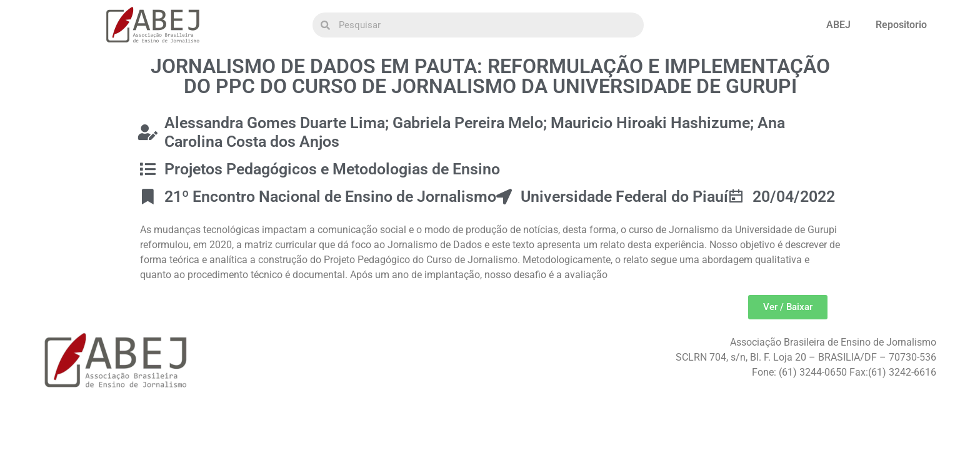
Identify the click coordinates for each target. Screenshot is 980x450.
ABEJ (838, 25)
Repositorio (901, 25)
